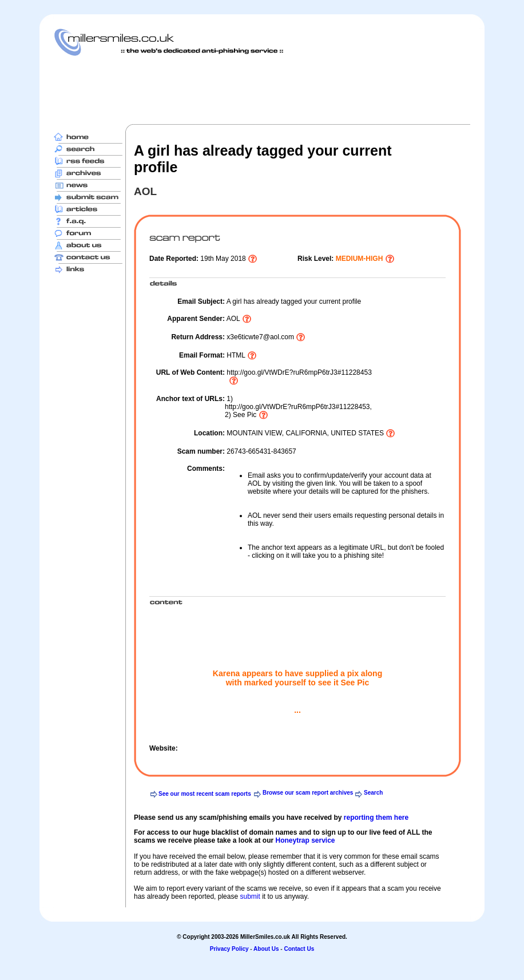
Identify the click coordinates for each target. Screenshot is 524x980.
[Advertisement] (262, 90)
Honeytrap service (305, 840)
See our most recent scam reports (205, 794)
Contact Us (299, 949)
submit (250, 896)
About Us (266, 949)
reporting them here (376, 818)
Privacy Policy (229, 949)
